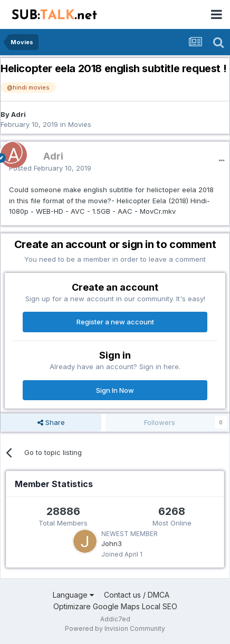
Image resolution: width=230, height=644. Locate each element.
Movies (80, 124)
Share (51, 422)
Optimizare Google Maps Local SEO (115, 606)
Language (73, 595)
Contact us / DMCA (137, 595)
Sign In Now (115, 390)
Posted (50, 168)
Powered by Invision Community (115, 628)
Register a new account (115, 322)
